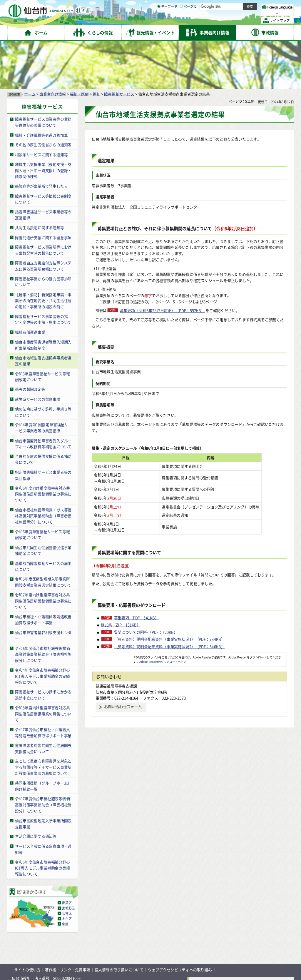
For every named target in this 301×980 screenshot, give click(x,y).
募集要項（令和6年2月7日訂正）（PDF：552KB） (162, 264)
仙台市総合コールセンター (228, 935)
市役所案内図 (209, 960)
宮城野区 (68, 862)
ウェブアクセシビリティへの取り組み (180, 923)
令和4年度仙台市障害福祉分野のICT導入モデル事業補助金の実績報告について (42, 630)
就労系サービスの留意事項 (38, 352)
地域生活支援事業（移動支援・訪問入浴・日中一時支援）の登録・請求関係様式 (43, 124)
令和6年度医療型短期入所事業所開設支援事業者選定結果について (43, 535)
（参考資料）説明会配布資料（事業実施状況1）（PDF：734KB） (169, 599)
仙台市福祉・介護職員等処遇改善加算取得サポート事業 (43, 573)
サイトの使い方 (27, 923)
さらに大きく (245, 13)
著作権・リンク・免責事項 (68, 923)
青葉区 (67, 856)
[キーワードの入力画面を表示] (159, 20)
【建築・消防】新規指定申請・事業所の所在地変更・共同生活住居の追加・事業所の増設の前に (43, 254)
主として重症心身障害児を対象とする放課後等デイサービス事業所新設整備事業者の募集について (43, 720)
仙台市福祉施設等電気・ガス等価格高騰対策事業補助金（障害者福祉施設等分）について (43, 469)
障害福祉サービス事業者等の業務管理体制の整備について (43, 76)
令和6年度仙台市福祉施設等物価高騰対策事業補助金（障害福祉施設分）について (43, 607)
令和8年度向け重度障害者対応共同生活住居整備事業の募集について (43, 667)
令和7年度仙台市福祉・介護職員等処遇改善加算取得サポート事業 (43, 686)
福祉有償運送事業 (30, 285)
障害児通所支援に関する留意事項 (43, 191)
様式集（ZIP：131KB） (121, 584)
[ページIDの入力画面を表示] (181, 20)
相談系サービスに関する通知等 (41, 108)
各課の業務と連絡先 (209, 950)
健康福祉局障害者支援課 (116, 645)
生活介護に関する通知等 (36, 790)
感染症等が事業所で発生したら (41, 140)
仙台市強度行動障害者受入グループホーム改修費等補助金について (43, 397)
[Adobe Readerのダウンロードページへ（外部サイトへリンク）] (113, 617)
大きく (226, 13)
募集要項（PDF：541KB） (136, 577)
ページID (188, 21)
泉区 (65, 877)
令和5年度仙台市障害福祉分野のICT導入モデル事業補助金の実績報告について (42, 821)
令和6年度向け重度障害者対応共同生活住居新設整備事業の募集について (43, 447)
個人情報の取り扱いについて (119, 923)
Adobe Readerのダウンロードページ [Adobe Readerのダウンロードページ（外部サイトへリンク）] (163, 621)
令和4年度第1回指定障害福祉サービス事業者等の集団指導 (42, 381)
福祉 (96, 47)
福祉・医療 (79, 47)
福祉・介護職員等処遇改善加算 (41, 88)
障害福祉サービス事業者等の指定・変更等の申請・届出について (43, 273)
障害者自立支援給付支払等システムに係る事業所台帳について (43, 219)
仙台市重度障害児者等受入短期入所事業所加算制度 (43, 298)
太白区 (67, 872)
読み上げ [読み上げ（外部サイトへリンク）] (193, 6)
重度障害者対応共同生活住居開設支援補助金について (43, 702)
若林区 (67, 867)
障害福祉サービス (119, 47)
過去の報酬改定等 (30, 343)
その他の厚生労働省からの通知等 (43, 98)
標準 (235, 6)
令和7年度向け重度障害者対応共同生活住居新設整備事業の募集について (43, 554)
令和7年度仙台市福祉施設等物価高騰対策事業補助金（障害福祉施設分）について (43, 758)
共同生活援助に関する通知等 (39, 181)
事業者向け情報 (53, 47)
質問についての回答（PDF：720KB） (146, 592)
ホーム (30, 47)
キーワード (167, 21)
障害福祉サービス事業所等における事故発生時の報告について (43, 203)
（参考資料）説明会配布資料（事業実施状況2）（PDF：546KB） (169, 606)
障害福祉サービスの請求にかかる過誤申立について (43, 648)
